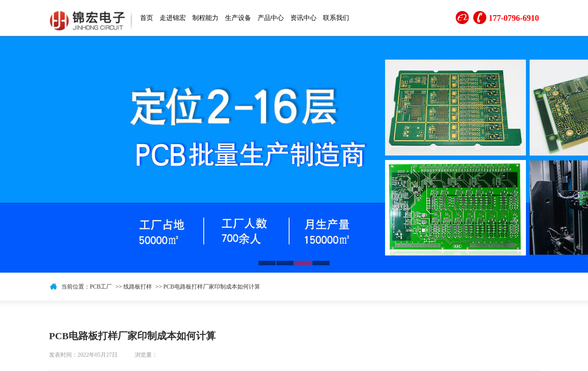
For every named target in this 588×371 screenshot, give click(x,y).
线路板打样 (138, 287)
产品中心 (271, 18)
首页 (147, 18)
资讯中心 (303, 18)
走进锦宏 (173, 18)
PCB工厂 (101, 287)
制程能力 (205, 18)
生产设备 (238, 18)
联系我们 (336, 18)
